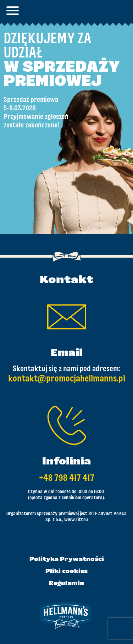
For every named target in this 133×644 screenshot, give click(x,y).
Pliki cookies (66, 572)
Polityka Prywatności (67, 560)
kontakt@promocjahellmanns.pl (67, 379)
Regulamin (66, 584)
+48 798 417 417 (67, 478)
